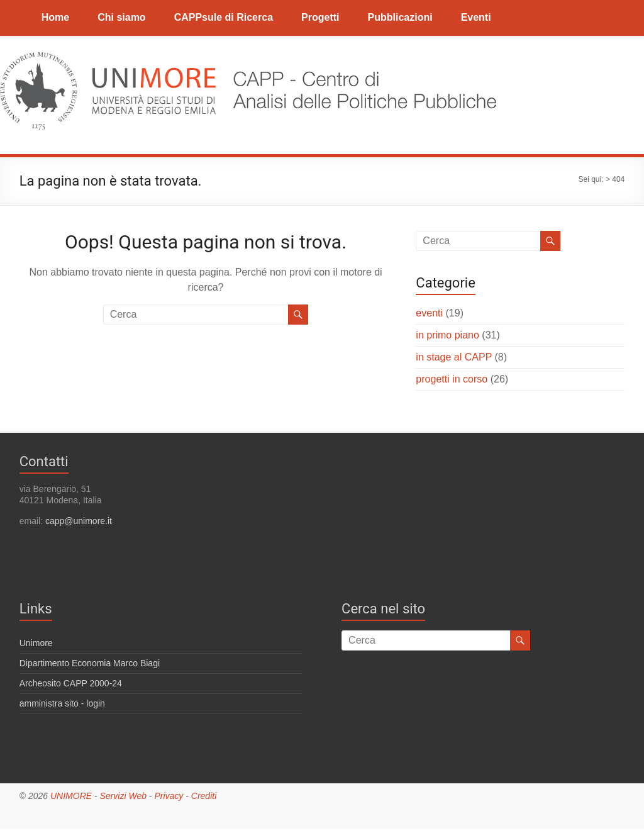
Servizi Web (123, 796)
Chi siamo (121, 17)
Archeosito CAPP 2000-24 (71, 683)
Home (55, 17)
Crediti (204, 796)
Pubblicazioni (400, 17)
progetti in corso (452, 379)
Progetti (320, 17)
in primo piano (447, 335)
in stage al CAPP (454, 357)
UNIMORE (71, 796)
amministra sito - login (62, 703)
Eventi (476, 17)
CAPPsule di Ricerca (224, 17)
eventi (429, 313)
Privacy (169, 796)
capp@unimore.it (79, 521)
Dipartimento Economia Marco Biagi (90, 663)
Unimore (36, 643)
